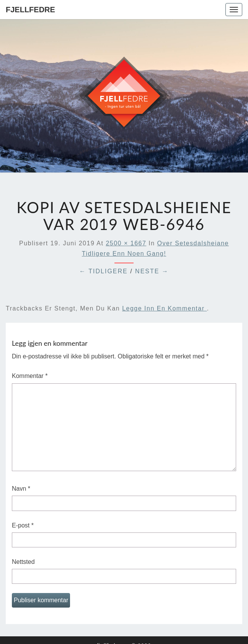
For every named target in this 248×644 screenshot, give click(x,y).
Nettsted (23, 562)
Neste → (152, 271)
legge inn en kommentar (164, 308)
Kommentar (30, 376)
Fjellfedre (30, 10)
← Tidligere (104, 271)
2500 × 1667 (126, 243)
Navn (21, 489)
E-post (23, 525)
